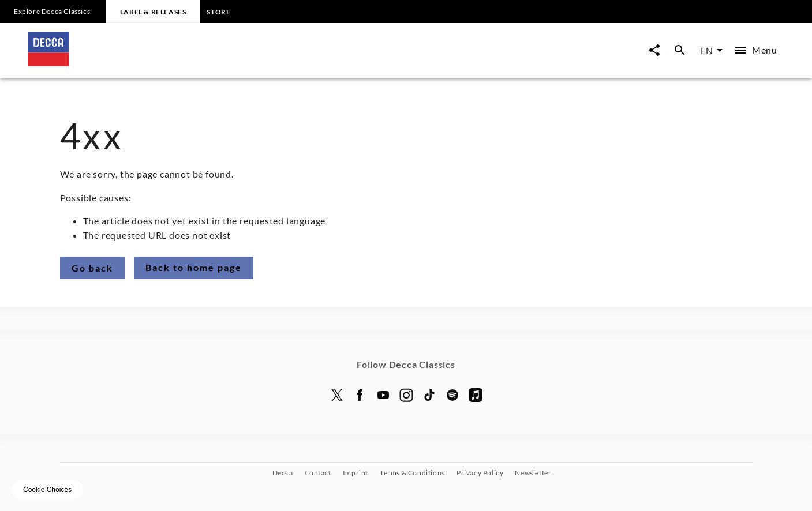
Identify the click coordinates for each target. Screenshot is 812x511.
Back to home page (194, 267)
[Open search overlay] (680, 50)
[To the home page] (217, 63)
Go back (92, 268)
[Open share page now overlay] (654, 50)
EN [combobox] (707, 50)
